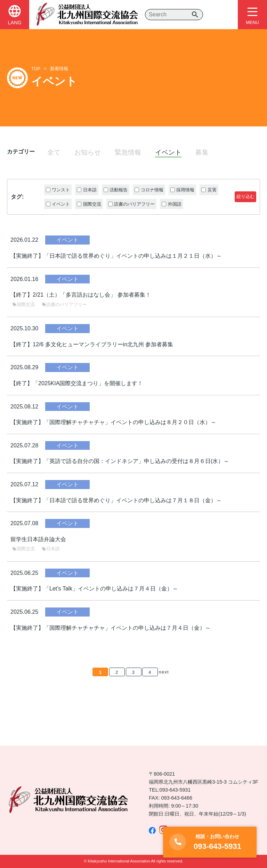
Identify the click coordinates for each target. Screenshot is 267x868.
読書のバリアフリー (64, 304)
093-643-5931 (175, 790)
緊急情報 (128, 152)
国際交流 (23, 304)
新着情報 (59, 69)
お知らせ (88, 152)
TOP (36, 69)
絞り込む (245, 196)
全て (54, 152)
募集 (202, 152)
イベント (168, 152)
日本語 (51, 549)
